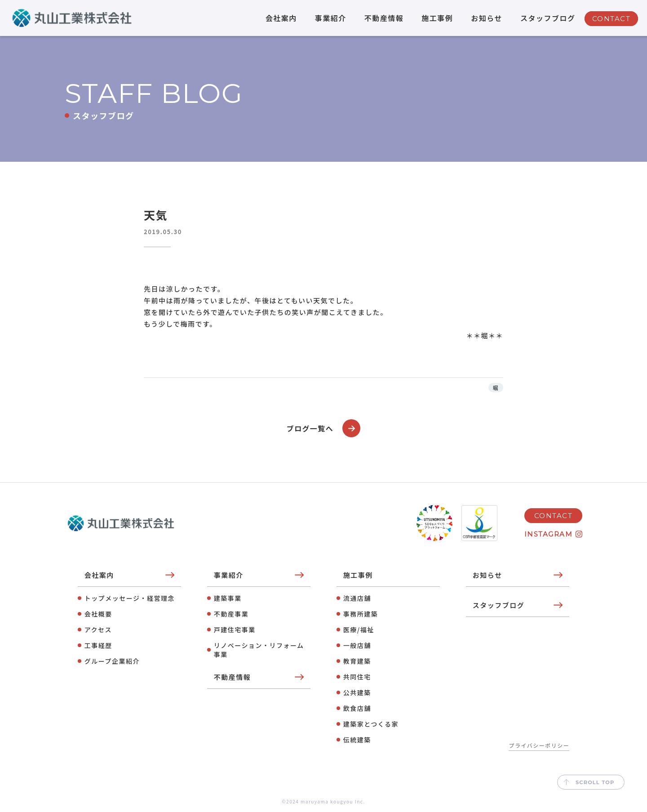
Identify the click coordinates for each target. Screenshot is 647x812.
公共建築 (357, 692)
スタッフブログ (548, 18)
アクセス (98, 630)
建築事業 (228, 598)
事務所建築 (361, 614)
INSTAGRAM (549, 534)
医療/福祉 (359, 630)
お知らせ (487, 18)
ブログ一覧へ (323, 428)
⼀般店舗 (357, 645)
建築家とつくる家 (371, 724)
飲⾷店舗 (357, 708)
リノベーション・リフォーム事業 (259, 650)
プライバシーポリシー (539, 745)
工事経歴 (98, 645)
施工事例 (437, 18)
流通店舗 (357, 598)
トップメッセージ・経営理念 (130, 598)
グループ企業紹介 (112, 661)
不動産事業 (231, 614)
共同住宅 (357, 677)
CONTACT (612, 19)
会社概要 (98, 614)
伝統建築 (357, 740)
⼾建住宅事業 (235, 630)
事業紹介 (331, 18)
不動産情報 (384, 18)
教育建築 (357, 661)
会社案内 (281, 18)
